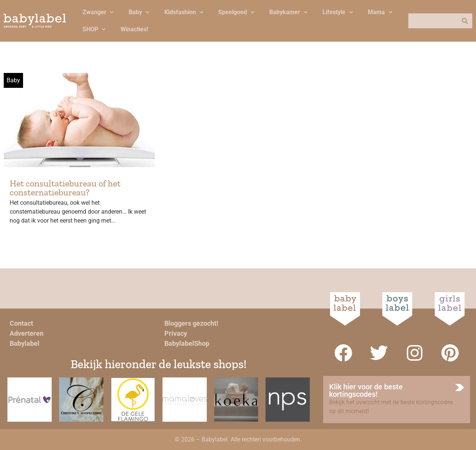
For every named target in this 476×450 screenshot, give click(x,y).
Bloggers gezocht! (191, 323)
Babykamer (288, 12)
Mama (380, 12)
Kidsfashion (184, 12)
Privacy (176, 333)
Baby (139, 12)
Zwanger (98, 12)
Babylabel (25, 343)
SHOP (94, 29)
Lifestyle (338, 12)
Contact (21, 323)
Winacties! (134, 29)
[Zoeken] (465, 21)
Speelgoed (236, 12)
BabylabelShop (187, 343)
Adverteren (27, 333)
